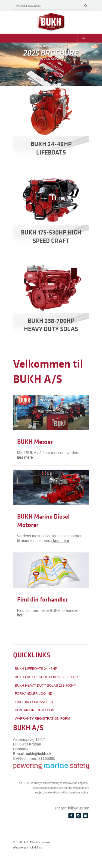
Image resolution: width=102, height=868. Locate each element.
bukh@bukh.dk (39, 754)
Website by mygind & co (28, 848)
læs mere (25, 457)
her (20, 615)
